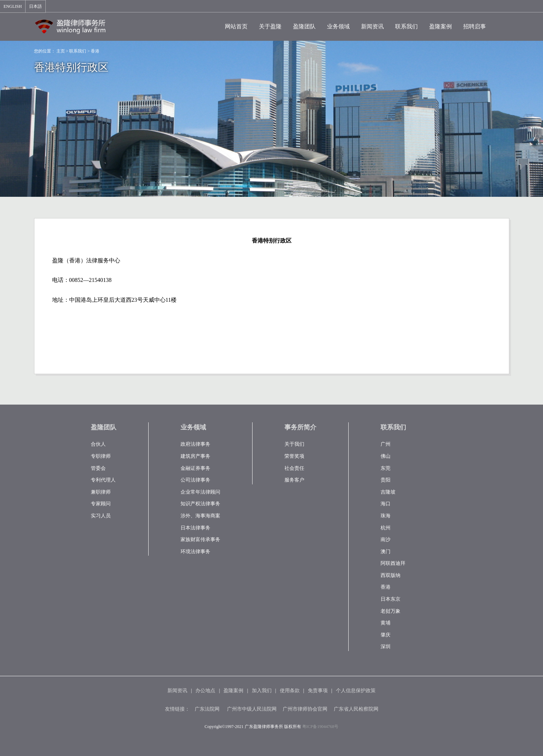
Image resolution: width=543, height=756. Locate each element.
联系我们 (78, 51)
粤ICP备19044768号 (320, 727)
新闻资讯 (177, 691)
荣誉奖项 (294, 456)
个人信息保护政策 (356, 691)
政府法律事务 (195, 444)
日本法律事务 (195, 528)
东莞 (386, 468)
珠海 (386, 516)
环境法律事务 (195, 552)
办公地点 (205, 691)
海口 (386, 504)
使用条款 (290, 691)
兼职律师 (101, 492)
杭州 (386, 528)
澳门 (386, 552)
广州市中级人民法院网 (252, 709)
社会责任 (294, 468)
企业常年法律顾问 (200, 492)
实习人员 (101, 516)
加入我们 (262, 691)
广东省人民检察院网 (356, 709)
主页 (61, 51)
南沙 (386, 540)
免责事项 (318, 691)
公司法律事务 (195, 480)
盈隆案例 (233, 691)
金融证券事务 (195, 468)
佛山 (386, 456)
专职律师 (101, 456)
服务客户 (294, 480)
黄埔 (386, 623)
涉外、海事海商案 (200, 516)
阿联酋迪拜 (393, 563)
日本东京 (390, 599)
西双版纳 (390, 575)
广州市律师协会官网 (305, 709)
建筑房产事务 (195, 456)
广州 (386, 444)
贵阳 (386, 480)
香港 (95, 51)
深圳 (386, 647)
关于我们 (294, 444)
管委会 (98, 468)
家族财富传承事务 (200, 540)
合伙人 (98, 444)
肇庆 (386, 635)
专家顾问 (101, 504)
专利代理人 (103, 480)
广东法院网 (207, 709)
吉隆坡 (388, 492)
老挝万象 (390, 611)
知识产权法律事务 (200, 504)
